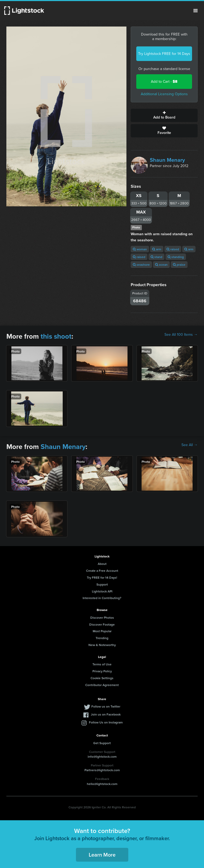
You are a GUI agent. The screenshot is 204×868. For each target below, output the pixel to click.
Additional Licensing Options (164, 94)
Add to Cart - (164, 82)
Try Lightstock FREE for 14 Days (164, 54)
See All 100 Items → (181, 335)
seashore (141, 265)
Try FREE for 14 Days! (102, 577)
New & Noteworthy (102, 645)
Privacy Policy (102, 671)
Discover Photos (102, 618)
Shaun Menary (167, 160)
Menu (195, 11)
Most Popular (102, 631)
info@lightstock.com (102, 756)
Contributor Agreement (102, 685)
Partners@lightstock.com (102, 770)
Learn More (102, 855)
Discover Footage (102, 624)
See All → (190, 445)
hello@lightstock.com (102, 784)
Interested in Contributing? (102, 598)
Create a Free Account (102, 571)
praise (179, 265)
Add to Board (164, 115)
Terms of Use (102, 664)
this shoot (56, 336)
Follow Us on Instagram (106, 722)
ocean (161, 265)
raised (173, 249)
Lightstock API (102, 591)
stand (156, 257)
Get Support (102, 743)
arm (157, 249)
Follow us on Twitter (106, 706)
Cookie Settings (102, 678)
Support (102, 584)
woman (140, 249)
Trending (102, 638)
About (102, 564)
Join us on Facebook (106, 714)
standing (176, 257)
